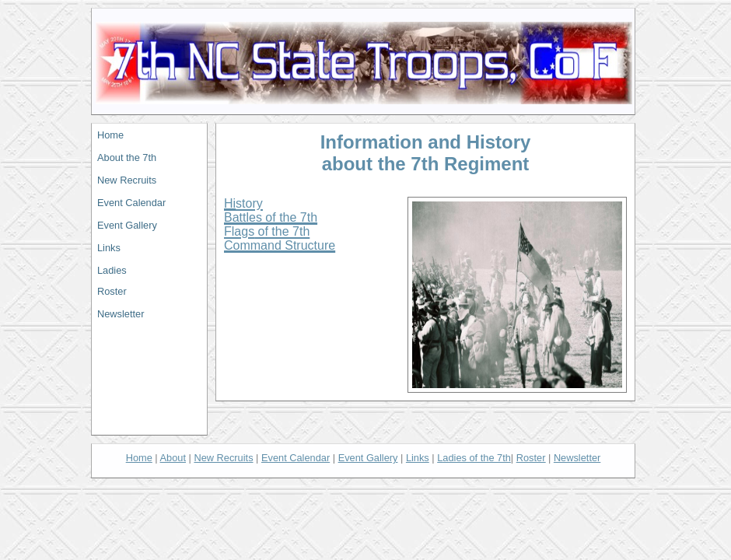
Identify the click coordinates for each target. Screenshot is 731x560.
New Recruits (127, 180)
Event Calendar (131, 203)
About (173, 458)
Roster (112, 291)
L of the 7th (474, 458)
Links (109, 248)
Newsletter (121, 314)
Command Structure (280, 245)
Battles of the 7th (271, 217)
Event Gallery (127, 225)
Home (110, 135)
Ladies (112, 270)
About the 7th (127, 157)
